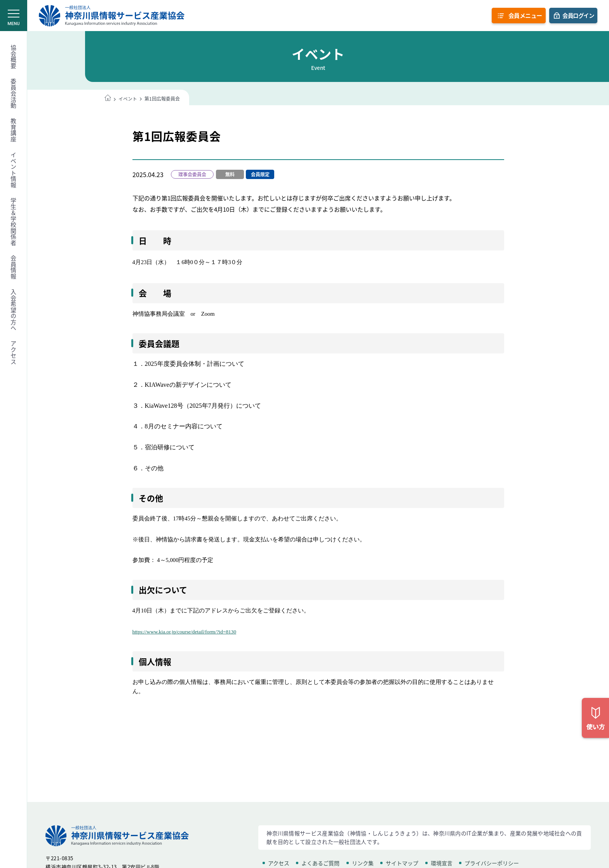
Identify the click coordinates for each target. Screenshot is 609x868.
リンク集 (363, 863)
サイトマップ (402, 863)
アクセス (14, 353)
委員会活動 (14, 94)
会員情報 (14, 267)
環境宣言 (442, 863)
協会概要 (14, 57)
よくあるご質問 (320, 863)
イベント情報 (14, 170)
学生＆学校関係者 (14, 222)
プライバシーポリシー (492, 863)
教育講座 (14, 130)
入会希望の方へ (14, 310)
